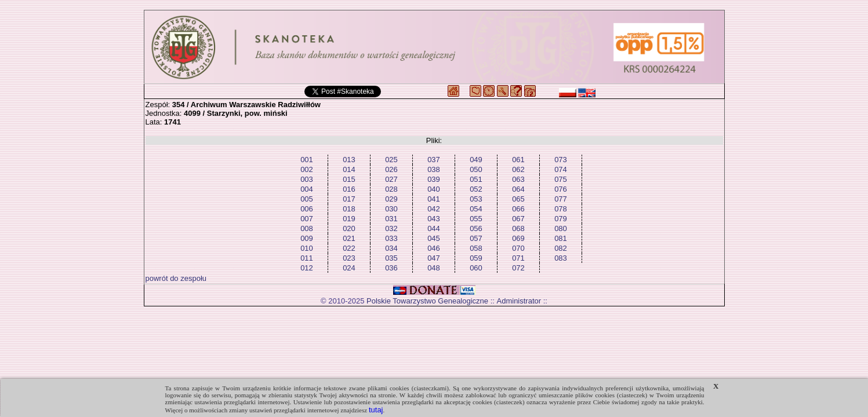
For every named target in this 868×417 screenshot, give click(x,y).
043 (434, 219)
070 (518, 248)
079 (561, 219)
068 (518, 228)
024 (349, 268)
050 (476, 169)
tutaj (376, 410)
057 (476, 238)
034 (391, 248)
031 (391, 219)
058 (476, 248)
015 (349, 179)
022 (349, 248)
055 (476, 219)
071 (518, 258)
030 (391, 209)
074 (561, 169)
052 (476, 189)
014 (349, 169)
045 (434, 238)
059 (476, 258)
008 (307, 228)
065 (518, 199)
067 (518, 219)
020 (349, 228)
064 (518, 189)
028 (391, 189)
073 (561, 160)
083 (561, 258)
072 (518, 268)
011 (307, 258)
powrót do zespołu (176, 278)
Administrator (519, 301)
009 (307, 238)
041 (434, 199)
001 (307, 160)
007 (307, 219)
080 (561, 228)
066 (518, 209)
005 (307, 199)
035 (391, 258)
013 (349, 160)
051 (476, 179)
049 (476, 160)
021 (349, 238)
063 (518, 179)
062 (518, 169)
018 (349, 209)
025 (391, 160)
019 (349, 219)
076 (561, 189)
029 (391, 199)
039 (434, 179)
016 (349, 189)
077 (561, 199)
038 (434, 169)
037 (434, 160)
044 (434, 228)
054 (476, 209)
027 (391, 179)
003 (307, 179)
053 (476, 199)
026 (391, 169)
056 (476, 228)
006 (307, 209)
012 (307, 268)
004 (307, 189)
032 (391, 228)
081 (561, 238)
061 (518, 160)
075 (561, 179)
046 (434, 248)
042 (434, 209)
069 (518, 238)
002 (307, 169)
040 (434, 189)
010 (307, 248)
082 (561, 248)
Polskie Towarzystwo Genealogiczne (427, 301)
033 (391, 238)
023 (349, 258)
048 (434, 268)
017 (349, 199)
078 (561, 209)
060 (476, 268)
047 (434, 258)
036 (391, 268)
